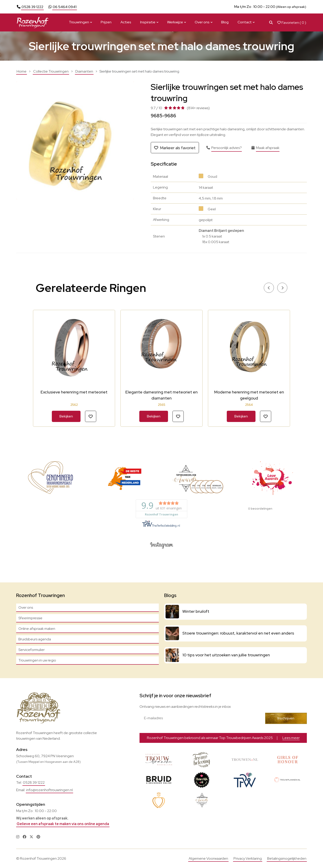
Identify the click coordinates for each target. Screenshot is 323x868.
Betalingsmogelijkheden (287, 858)
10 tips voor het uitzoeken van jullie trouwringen (226, 655)
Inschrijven (286, 718)
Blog (225, 22)
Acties (126, 22)
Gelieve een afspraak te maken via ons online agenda (63, 824)
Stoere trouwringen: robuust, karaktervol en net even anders (238, 633)
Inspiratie (148, 22)
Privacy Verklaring (248, 858)
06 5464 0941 (65, 7)
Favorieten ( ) (292, 23)
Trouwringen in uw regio (37, 660)
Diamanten (84, 71)
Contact (245, 22)
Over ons (202, 22)
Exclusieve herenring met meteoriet (74, 392)
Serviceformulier (32, 650)
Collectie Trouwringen (51, 71)
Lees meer (230, 7)
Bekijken (66, 416)
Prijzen (106, 22)
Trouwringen (79, 22)
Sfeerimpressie (30, 618)
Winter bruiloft (196, 611)
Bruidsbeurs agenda (35, 639)
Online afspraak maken (37, 629)
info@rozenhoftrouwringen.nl (49, 790)
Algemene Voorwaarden (208, 858)
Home (22, 71)
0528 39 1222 (32, 7)
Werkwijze (175, 22)
